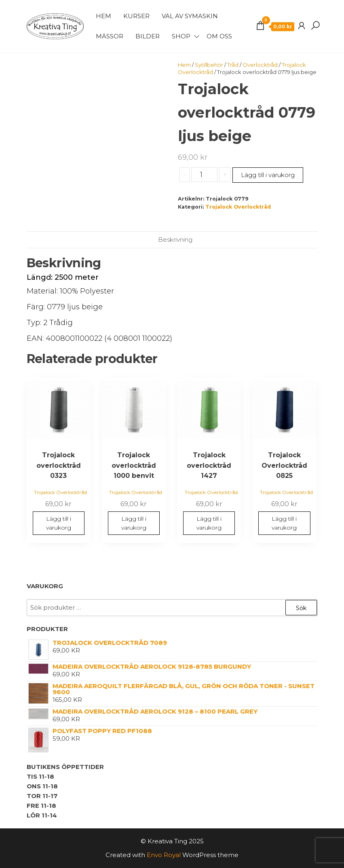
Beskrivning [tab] (175, 240)
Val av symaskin (190, 16)
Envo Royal (164, 855)
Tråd (233, 65)
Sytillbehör (209, 65)
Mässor (110, 36)
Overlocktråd (260, 65)
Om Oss (219, 36)
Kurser (136, 16)
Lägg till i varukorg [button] (59, 523)
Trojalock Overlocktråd (238, 207)
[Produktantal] (204, 175)
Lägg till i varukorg (268, 175)
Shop (181, 36)
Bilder (148, 36)
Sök (301, 608)
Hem (103, 16)
